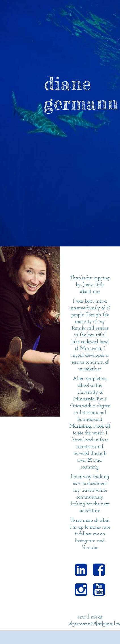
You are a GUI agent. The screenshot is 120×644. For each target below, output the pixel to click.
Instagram (85, 541)
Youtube (90, 548)
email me (87, 617)
